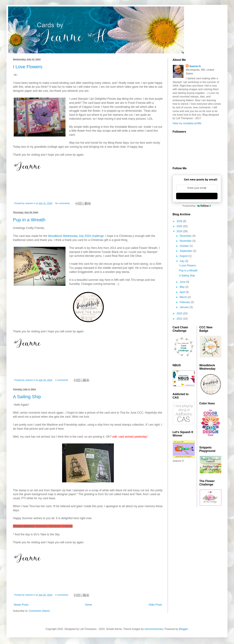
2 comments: (62, 380)
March (184, 297)
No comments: (63, 203)
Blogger (183, 629)
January (185, 307)
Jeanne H (195, 66)
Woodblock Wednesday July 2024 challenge (76, 236)
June (183, 282)
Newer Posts (21, 605)
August (184, 256)
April (183, 292)
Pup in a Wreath (29, 220)
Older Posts (155, 605)
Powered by (197, 206)
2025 (180, 226)
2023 (180, 313)
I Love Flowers (28, 67)
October (185, 246)
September (186, 251)
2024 (180, 231)
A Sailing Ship (27, 397)
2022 (180, 319)
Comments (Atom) (39, 611)
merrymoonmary (154, 629)
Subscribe (197, 196)
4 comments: (62, 595)
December (186, 236)
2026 (180, 221)
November (186, 241)
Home (89, 605)
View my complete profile (187, 123)
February (185, 302)
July (182, 261)
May (182, 287)
